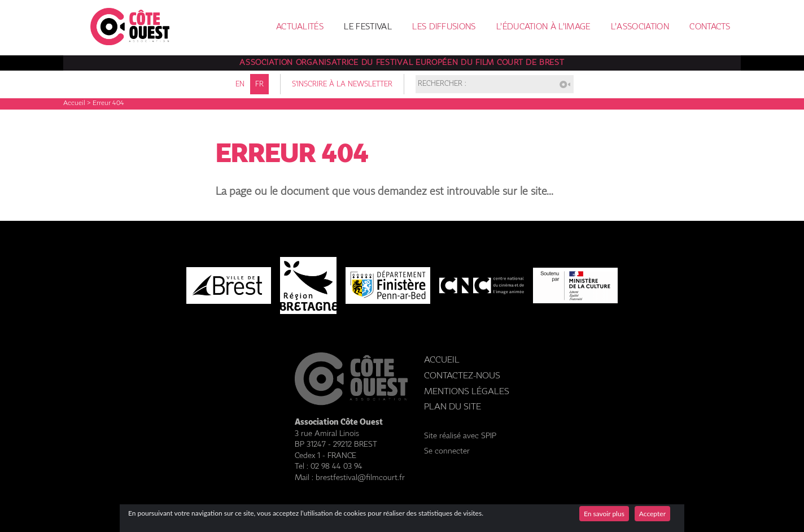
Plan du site (453, 407)
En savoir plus (604, 514)
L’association (640, 27)
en (240, 84)
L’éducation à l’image (543, 27)
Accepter (652, 514)
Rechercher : (442, 84)
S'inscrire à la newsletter (342, 84)
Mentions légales (467, 392)
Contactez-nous (462, 376)
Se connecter (447, 451)
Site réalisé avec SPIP (460, 436)
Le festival (368, 27)
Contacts (710, 27)
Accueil (74, 103)
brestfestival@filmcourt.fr (360, 478)
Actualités (300, 27)
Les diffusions (444, 27)
